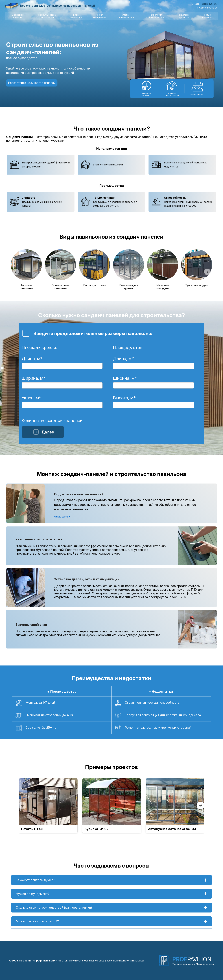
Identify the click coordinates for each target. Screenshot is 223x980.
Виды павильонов (76, 16)
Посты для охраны (94, 285)
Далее (43, 432)
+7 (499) (204, 4)
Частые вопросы (207, 16)
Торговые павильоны (26, 287)
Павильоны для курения (129, 287)
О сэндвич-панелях (18, 16)
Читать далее (62, 517)
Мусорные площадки (163, 287)
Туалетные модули (197, 285)
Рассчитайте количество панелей (33, 83)
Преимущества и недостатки (47, 16)
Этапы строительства (125, 16)
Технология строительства (155, 16)
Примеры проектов (184, 16)
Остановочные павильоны (60, 287)
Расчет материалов (99, 16)
